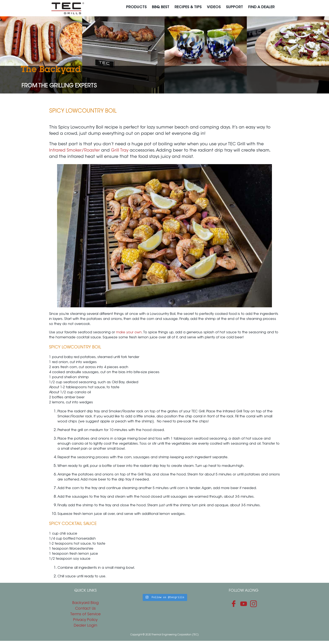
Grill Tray (120, 151)
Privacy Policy (85, 620)
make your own (129, 332)
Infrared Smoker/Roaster (74, 151)
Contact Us (85, 609)
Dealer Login (85, 626)
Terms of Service (85, 614)
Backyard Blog (85, 603)
